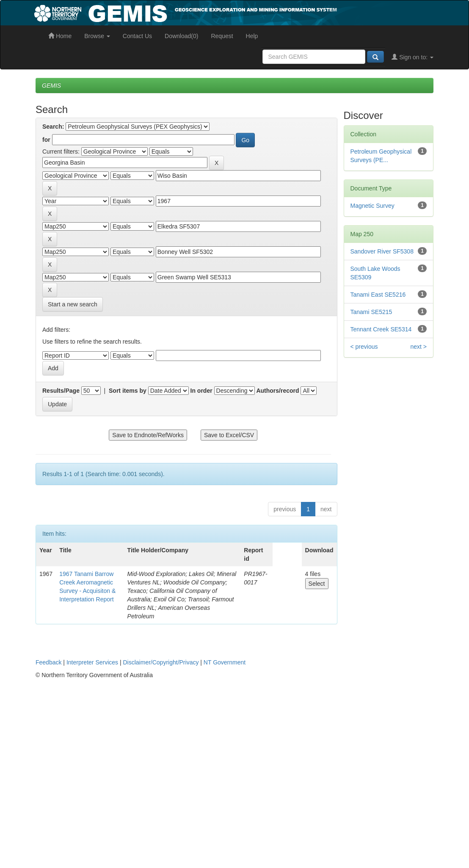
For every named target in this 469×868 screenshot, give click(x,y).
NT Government (225, 662)
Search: (53, 127)
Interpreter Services (92, 662)
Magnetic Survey (372, 206)
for (46, 140)
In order (201, 391)
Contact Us (137, 36)
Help (252, 36)
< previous (364, 347)
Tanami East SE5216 (378, 295)
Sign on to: (412, 57)
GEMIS (51, 85)
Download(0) (181, 36)
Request (222, 36)
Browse (97, 36)
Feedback (48, 662)
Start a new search (73, 304)
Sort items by (128, 391)
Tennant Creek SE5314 (381, 329)
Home (60, 36)
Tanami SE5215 (371, 312)
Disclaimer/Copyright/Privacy (161, 662)
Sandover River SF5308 (382, 251)
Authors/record (277, 391)
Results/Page (61, 391)
